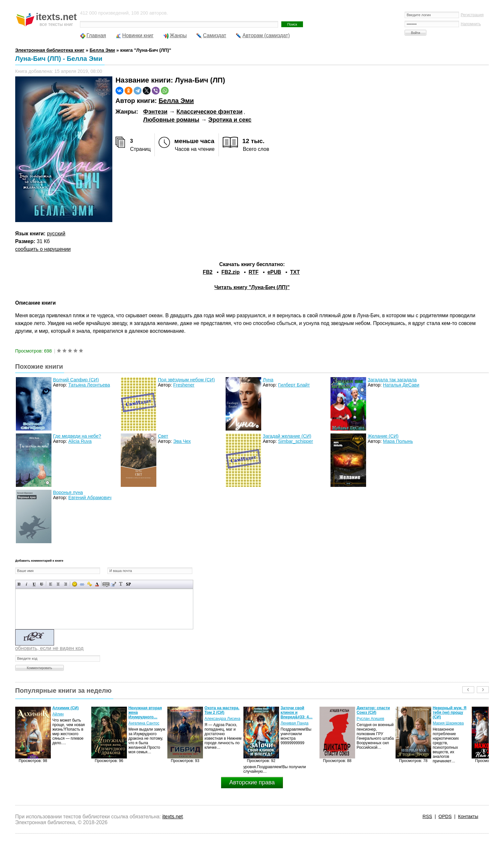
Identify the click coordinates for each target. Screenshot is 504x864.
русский (56, 234)
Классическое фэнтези (209, 112)
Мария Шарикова (448, 723)
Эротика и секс (230, 120)
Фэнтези (155, 112)
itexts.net (172, 817)
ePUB (274, 272)
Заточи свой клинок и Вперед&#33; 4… (297, 713)
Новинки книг (138, 35)
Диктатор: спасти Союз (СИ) (373, 710)
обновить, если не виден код (49, 648)
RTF (254, 272)
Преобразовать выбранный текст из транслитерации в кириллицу (121, 584)
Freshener (184, 385)
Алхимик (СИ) (66, 708)
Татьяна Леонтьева (89, 385)
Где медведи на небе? (77, 436)
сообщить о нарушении (43, 249)
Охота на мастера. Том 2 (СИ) (222, 710)
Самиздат (215, 35)
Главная (96, 35)
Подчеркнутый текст (34, 584)
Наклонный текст (27, 584)
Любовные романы (171, 120)
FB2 (208, 272)
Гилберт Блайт (294, 385)
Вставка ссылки (82, 584)
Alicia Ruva (80, 441)
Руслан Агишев (370, 719)
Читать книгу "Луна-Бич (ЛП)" (252, 287)
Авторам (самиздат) (266, 35)
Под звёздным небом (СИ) (186, 380)
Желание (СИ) (383, 436)
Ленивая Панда (295, 723)
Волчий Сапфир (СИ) (76, 380)
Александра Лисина (223, 719)
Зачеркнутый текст (42, 584)
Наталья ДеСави (401, 385)
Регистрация (472, 15)
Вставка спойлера (128, 584)
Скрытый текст (106, 584)
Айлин (58, 714)
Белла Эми (176, 101)
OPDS (445, 816)
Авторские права (252, 782)
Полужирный (19, 584)
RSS (427, 816)
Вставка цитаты (113, 584)
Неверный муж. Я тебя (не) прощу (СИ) (450, 713)
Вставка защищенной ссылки (90, 584)
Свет (163, 436)
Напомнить (471, 24)
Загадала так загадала (392, 380)
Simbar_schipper (296, 441)
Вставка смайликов (75, 584)
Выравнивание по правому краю (66, 584)
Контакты (468, 816)
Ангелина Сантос (144, 723)
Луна (268, 380)
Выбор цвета (97, 584)
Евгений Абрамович (90, 498)
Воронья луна (68, 492)
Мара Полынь (398, 441)
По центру (58, 584)
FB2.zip (230, 272)
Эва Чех (182, 441)
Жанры (178, 35)
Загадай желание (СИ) (287, 436)
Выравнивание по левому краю (51, 584)
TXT (295, 272)
